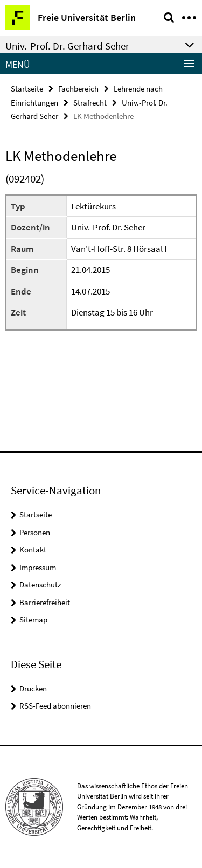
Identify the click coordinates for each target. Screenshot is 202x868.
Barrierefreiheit (45, 602)
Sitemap (33, 619)
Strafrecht (90, 103)
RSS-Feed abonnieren (55, 706)
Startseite (27, 89)
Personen (35, 532)
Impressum (38, 567)
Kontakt (33, 549)
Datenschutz (40, 584)
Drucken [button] (33, 688)
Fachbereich (78, 89)
